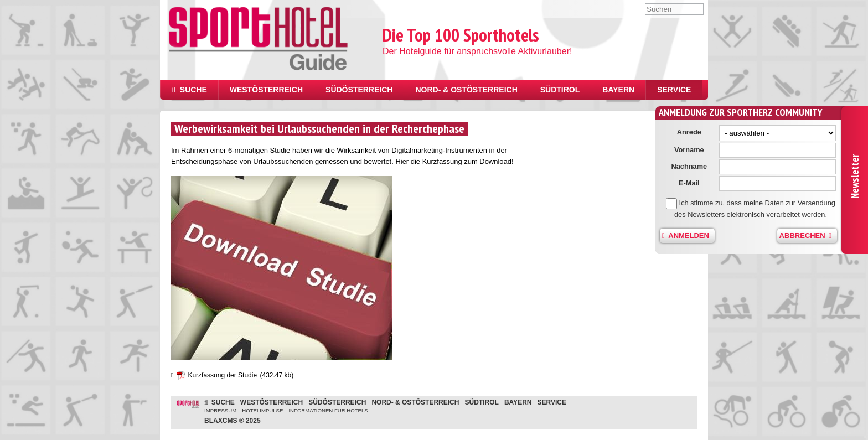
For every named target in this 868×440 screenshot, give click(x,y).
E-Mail (695, 183)
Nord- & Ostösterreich (466, 90)
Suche (189, 90)
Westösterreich (266, 90)
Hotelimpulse (262, 410)
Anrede (695, 132)
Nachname (694, 166)
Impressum (220, 410)
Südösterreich (359, 90)
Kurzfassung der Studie (222, 375)
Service (674, 90)
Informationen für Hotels (328, 410)
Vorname (695, 150)
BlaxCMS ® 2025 (232, 421)
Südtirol (560, 90)
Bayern (618, 90)
